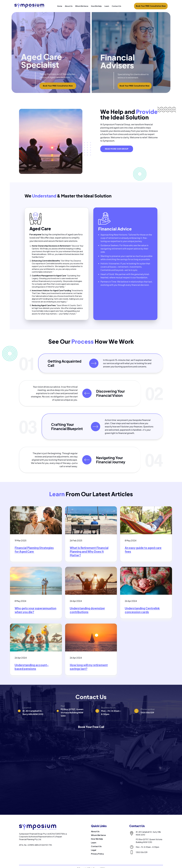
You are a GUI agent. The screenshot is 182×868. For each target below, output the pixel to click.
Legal (94, 850)
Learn (107, 6)
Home (60, 6)
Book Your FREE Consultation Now (151, 6)
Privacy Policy (97, 854)
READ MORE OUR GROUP (117, 149)
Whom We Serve (82, 6)
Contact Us (116, 6)
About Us (69, 6)
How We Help (96, 6)
